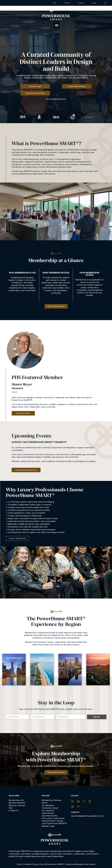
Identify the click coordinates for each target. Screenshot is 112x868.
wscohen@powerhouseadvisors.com (87, 816)
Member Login (48, 826)
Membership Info (16, 800)
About (44, 803)
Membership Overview (52, 800)
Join (105, 3)
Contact (81, 3)
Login (94, 3)
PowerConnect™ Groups (52, 821)
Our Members (48, 805)
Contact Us (14, 810)
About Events (48, 813)
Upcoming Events (49, 816)
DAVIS (15, 392)
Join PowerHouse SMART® (54, 823)
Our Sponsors (48, 810)
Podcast (67, 3)
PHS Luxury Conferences (53, 818)
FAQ (54, 3)
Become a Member (17, 803)
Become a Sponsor (17, 805)
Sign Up (97, 717)
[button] (57, 25)
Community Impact (50, 808)
